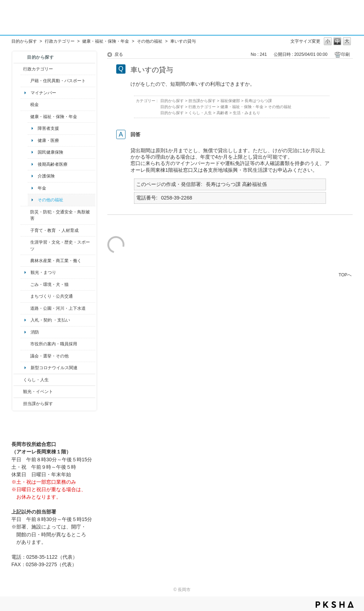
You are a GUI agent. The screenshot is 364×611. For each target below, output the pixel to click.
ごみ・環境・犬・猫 (49, 285)
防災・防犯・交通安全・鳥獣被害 (60, 215)
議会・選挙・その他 (49, 356)
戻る (119, 54)
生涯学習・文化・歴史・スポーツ (60, 245)
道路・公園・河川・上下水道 (58, 308)
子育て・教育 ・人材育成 (54, 230)
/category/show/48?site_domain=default (25, 230)
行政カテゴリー (60, 41)
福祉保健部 (230, 101)
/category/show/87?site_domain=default (25, 308)
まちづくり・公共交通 (52, 296)
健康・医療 (48, 140)
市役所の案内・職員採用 (54, 344)
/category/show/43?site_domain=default (25, 246)
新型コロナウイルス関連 (54, 368)
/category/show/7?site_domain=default (25, 81)
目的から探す (24, 41)
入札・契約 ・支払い (50, 320)
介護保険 (46, 176)
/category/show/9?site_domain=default (18, 404)
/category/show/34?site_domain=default (25, 261)
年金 (42, 188)
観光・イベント (38, 392)
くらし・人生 (36, 380)
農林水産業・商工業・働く (56, 261)
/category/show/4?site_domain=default (25, 117)
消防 (35, 332)
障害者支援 (48, 128)
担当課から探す (38, 404)
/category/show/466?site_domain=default (25, 356)
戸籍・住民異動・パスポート (58, 81)
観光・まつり (43, 272)
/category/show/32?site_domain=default (25, 344)
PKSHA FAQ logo (335, 605)
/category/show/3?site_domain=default (18, 69)
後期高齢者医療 (53, 164)
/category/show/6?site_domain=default (25, 296)
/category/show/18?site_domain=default (18, 392)
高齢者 (222, 113)
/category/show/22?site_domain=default (25, 285)
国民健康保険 (50, 152)
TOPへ (345, 275)
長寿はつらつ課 (258, 101)
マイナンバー (43, 93)
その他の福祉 (150, 41)
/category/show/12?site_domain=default (18, 380)
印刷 (346, 54)
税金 (34, 105)
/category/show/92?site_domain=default (25, 105)
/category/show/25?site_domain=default (25, 215)
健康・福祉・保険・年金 (106, 41)
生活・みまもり (247, 113)
